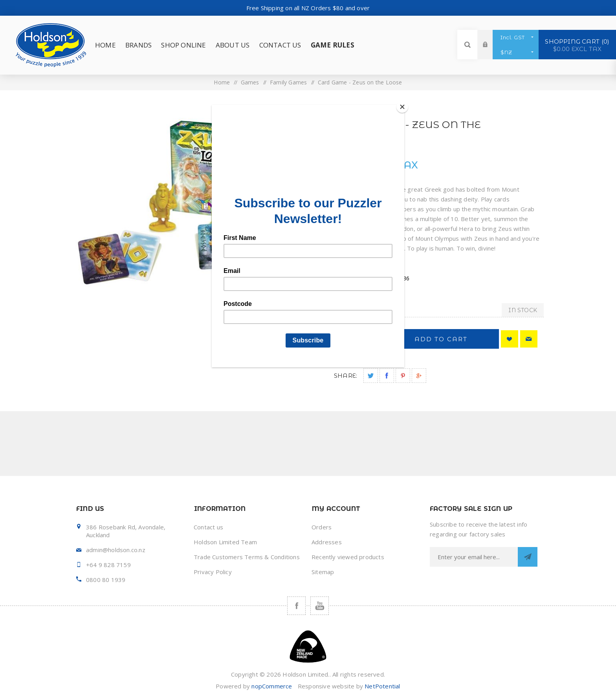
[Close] (402, 107)
